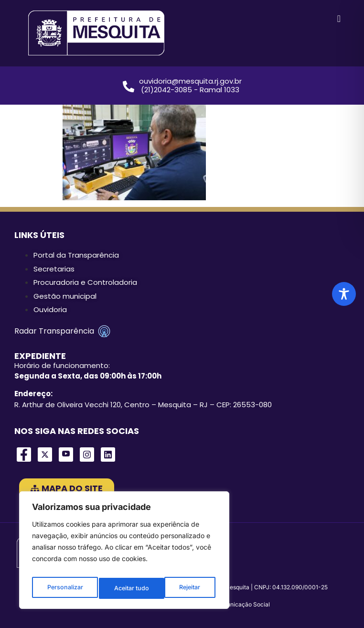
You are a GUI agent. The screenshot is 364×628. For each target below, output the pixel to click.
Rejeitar (124, 588)
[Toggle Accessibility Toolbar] (344, 294)
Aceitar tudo (184, 588)
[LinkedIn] (108, 455)
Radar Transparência (62, 331)
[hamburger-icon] (339, 19)
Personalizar (64, 588)
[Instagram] (87, 455)
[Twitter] (45, 455)
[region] (124, 553)
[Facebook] (24, 455)
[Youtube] (66, 455)
